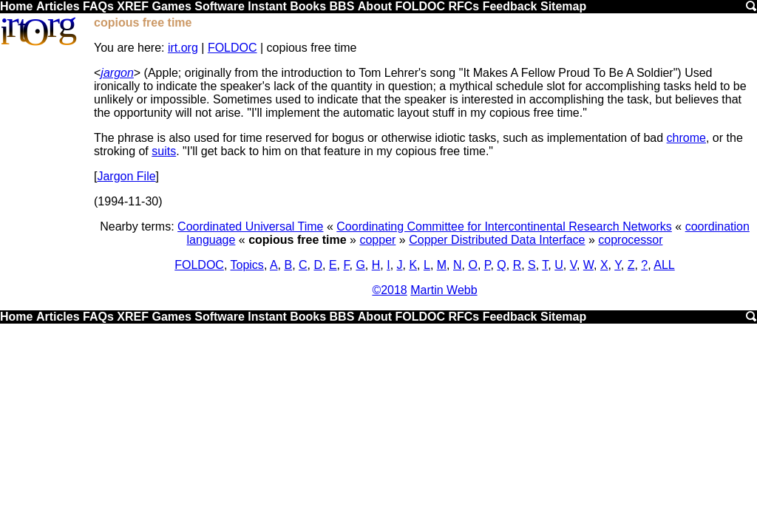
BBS (342, 6)
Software (220, 6)
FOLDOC (420, 6)
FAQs (98, 6)
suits (164, 151)
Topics (247, 265)
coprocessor (630, 240)
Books (308, 6)
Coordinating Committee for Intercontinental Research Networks (504, 226)
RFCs (464, 6)
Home (16, 6)
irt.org (183, 48)
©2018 (389, 290)
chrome (686, 138)
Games (171, 6)
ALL (664, 265)
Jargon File (126, 176)
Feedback (510, 6)
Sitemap (563, 6)
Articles (58, 6)
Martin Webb (444, 290)
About (375, 6)
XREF (133, 6)
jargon (117, 73)
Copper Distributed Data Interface (497, 240)
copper (377, 240)
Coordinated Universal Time (250, 226)
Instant (267, 6)
